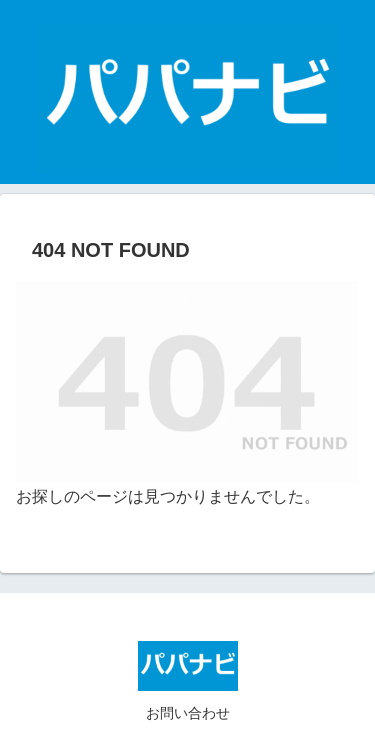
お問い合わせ (188, 713)
